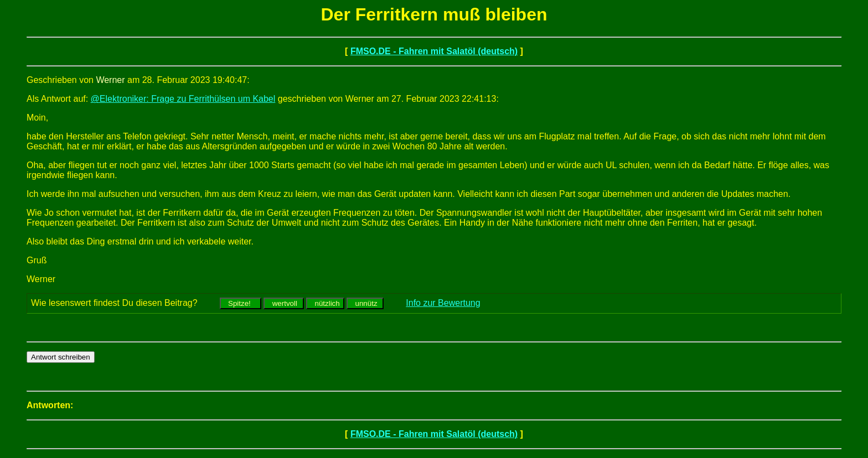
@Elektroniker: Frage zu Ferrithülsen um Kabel (183, 99)
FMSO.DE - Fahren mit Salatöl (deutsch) (434, 51)
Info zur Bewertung (443, 303)
